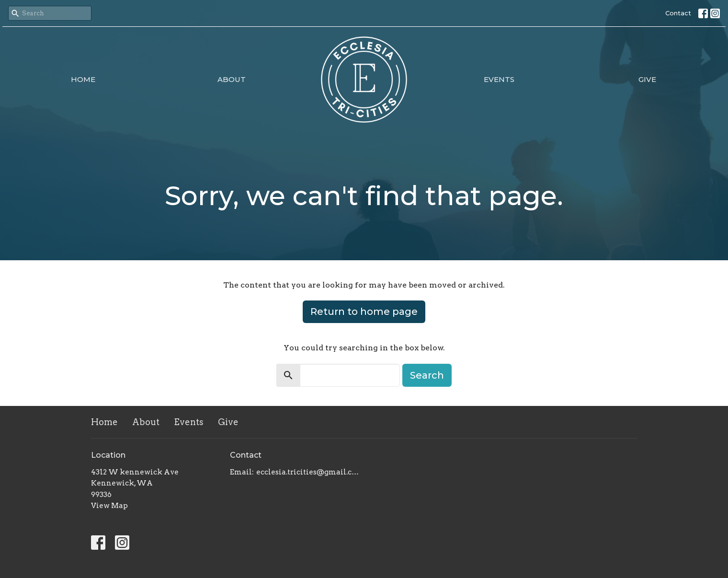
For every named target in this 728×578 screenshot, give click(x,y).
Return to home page (364, 312)
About (232, 79)
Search (427, 375)
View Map (109, 506)
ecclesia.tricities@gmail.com (308, 472)
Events (499, 79)
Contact (678, 13)
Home (83, 79)
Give (647, 79)
